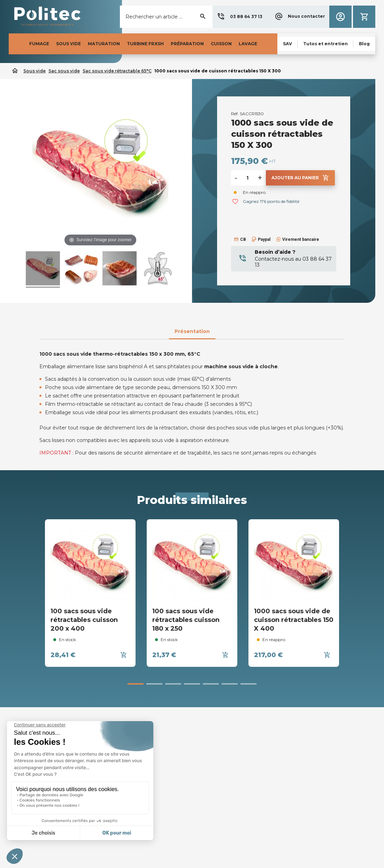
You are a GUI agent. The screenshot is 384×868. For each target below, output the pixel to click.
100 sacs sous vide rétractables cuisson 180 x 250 (186, 620)
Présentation (192, 331)
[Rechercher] (166, 17)
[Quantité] (247, 178)
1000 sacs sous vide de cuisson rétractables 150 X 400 (294, 620)
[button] (240, 17)
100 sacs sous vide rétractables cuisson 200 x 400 (84, 620)
